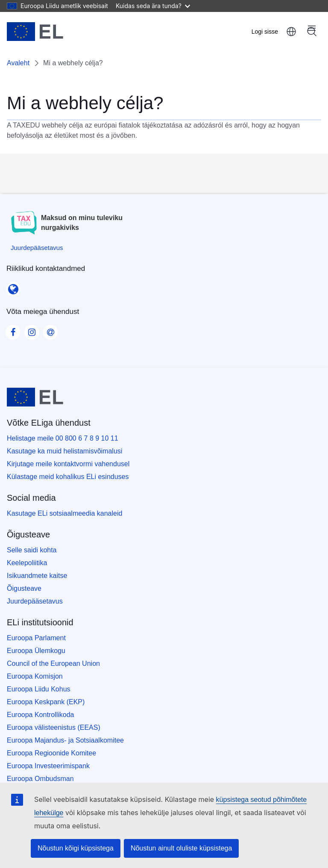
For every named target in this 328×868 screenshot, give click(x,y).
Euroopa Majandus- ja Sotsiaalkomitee (65, 740)
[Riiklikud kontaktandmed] (13, 286)
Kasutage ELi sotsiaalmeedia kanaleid (64, 513)
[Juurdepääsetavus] (37, 248)
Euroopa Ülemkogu (36, 651)
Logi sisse (265, 32)
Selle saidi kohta (32, 550)
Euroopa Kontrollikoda (40, 715)
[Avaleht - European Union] (35, 32)
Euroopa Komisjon (35, 676)
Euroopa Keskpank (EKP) (46, 702)
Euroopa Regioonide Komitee (51, 753)
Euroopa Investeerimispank (48, 766)
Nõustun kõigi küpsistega (76, 848)
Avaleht (18, 63)
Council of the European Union (53, 663)
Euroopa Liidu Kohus (39, 689)
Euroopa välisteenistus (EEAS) (54, 727)
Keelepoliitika (27, 563)
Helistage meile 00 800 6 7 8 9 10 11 (63, 438)
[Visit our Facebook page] (13, 330)
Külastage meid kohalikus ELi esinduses (68, 477)
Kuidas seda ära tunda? (153, 6)
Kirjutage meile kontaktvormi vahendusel (68, 464)
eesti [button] (291, 32)
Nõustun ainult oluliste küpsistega (181, 848)
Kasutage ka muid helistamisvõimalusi (64, 451)
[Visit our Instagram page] (32, 330)
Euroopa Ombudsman (40, 779)
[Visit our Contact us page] (50, 330)
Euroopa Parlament (36, 638)
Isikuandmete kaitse (37, 576)
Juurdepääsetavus (35, 601)
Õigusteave (24, 588)
